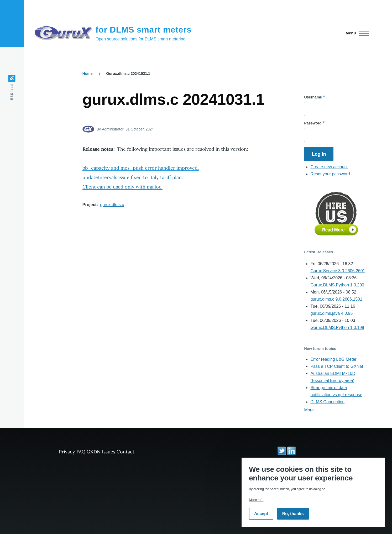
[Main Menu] (356, 33)
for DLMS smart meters (144, 30)
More (309, 410)
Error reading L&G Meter (333, 359)
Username (313, 97)
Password (313, 123)
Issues (109, 452)
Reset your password (330, 174)
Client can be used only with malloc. (122, 187)
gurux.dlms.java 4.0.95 (331, 313)
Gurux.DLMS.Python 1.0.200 (337, 285)
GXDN (94, 452)
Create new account (329, 167)
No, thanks (293, 514)
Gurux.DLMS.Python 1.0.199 (337, 328)
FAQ (81, 452)
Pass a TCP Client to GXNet (337, 366)
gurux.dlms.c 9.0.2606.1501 (336, 299)
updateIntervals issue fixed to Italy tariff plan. (133, 177)
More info (256, 500)
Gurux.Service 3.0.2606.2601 (338, 271)
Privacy (67, 452)
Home (88, 74)
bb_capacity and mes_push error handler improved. (141, 168)
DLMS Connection (327, 402)
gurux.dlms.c (112, 205)
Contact (126, 452)
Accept (261, 514)
